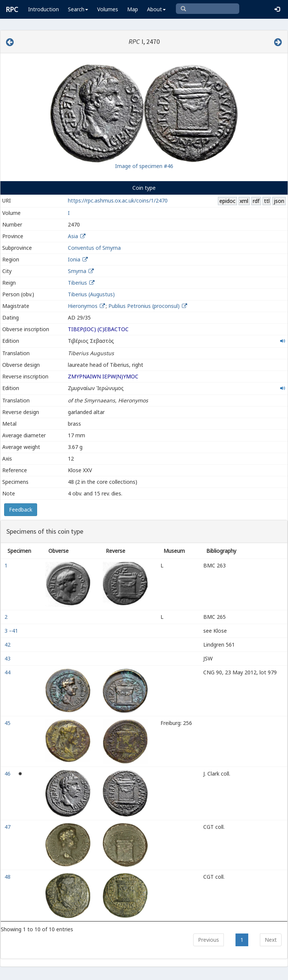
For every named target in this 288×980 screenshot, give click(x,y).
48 (8, 877)
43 (8, 658)
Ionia (74, 259)
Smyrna (77, 271)
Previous (208, 940)
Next (271, 940)
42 (8, 645)
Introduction (43, 9)
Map (133, 9)
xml (244, 201)
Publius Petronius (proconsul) (145, 306)
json (279, 201)
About (156, 9)
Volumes (108, 9)
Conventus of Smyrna (94, 248)
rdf (256, 201)
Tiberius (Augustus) (91, 294)
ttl (267, 201)
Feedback (21, 510)
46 (8, 774)
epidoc (227, 201)
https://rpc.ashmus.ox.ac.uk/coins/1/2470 (118, 200)
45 (8, 723)
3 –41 (12, 631)
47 (8, 827)
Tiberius (77, 283)
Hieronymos (83, 306)
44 (8, 672)
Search (78, 9)
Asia (73, 236)
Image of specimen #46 (144, 166)
